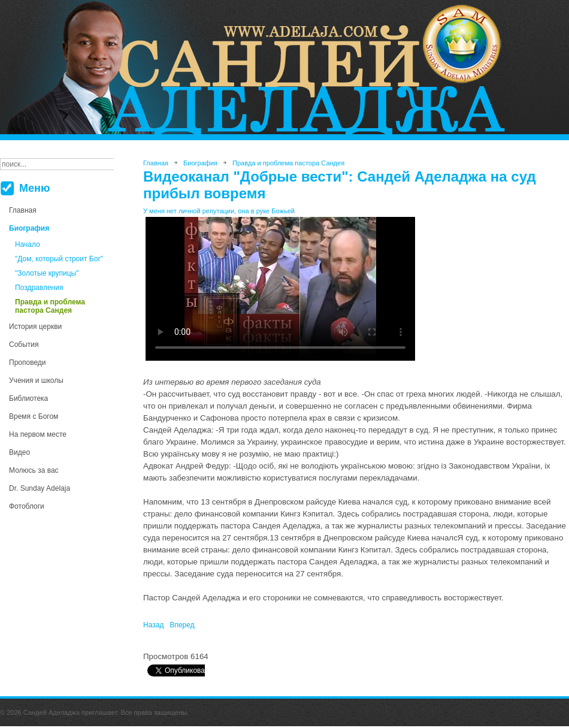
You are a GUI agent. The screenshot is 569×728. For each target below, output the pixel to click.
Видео (19, 452)
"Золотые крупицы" (47, 273)
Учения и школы (36, 380)
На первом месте (38, 434)
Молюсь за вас (34, 470)
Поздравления (39, 288)
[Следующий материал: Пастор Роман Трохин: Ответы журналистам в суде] (182, 625)
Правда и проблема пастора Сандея (50, 306)
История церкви (35, 327)
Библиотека (28, 398)
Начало (28, 244)
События (24, 345)
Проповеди (28, 363)
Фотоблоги (27, 506)
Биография (29, 228)
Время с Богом (34, 416)
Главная (23, 210)
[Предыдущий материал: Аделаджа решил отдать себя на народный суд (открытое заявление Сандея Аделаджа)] (153, 625)
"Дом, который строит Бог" (59, 259)
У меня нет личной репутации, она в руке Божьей (219, 211)
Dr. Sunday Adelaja (40, 488)
